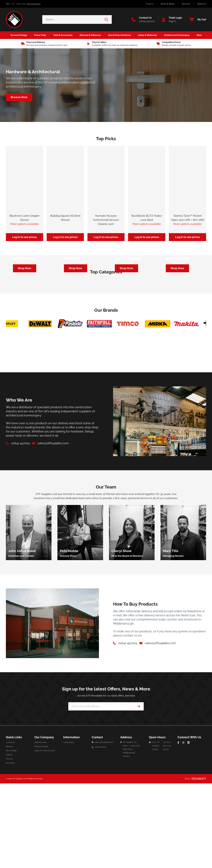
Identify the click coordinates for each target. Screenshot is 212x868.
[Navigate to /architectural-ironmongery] (19, 97)
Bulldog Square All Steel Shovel (65, 218)
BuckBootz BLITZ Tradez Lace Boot (147, 218)
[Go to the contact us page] (143, 20)
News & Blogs (168, 4)
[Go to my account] (170, 20)
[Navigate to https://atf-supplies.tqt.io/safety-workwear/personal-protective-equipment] (25, 323)
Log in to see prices (25, 237)
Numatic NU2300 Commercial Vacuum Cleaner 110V (106, 220)
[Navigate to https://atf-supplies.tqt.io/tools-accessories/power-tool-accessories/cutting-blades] (177, 323)
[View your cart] (196, 20)
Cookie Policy (69, 853)
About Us (202, 4)
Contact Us (10, 853)
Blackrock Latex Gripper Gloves (25, 218)
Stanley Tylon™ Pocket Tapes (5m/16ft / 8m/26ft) (188, 218)
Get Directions (34, 4)
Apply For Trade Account (45, 861)
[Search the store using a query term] (73, 19)
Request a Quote (41, 857)
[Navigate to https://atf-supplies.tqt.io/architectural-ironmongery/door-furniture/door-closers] (126, 323)
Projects (150, 4)
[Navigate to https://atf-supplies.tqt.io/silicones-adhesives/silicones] (76, 323)
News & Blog (11, 861)
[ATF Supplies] (14, 19)
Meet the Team (41, 853)
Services (186, 4)
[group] (29, 643)
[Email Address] (106, 817)
